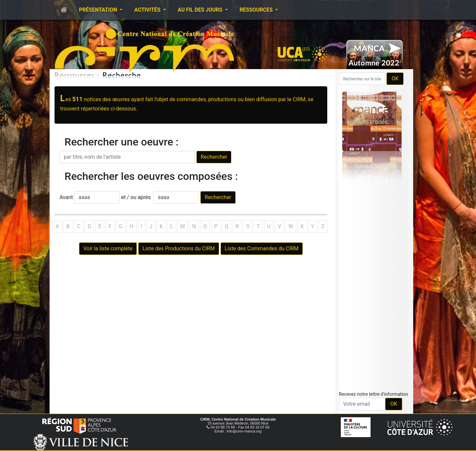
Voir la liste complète (108, 248)
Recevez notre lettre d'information (373, 394)
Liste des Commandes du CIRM (262, 248)
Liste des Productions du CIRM (179, 248)
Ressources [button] (257, 10)
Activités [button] (148, 10)
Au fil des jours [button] (201, 10)
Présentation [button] (99, 10)
